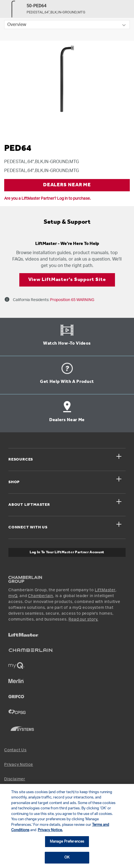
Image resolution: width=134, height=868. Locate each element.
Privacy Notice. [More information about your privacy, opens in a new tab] (50, 830)
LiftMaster (105, 590)
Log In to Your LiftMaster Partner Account (67, 552)
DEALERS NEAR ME (67, 185)
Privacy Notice (19, 765)
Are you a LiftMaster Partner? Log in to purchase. (47, 199)
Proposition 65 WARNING (72, 300)
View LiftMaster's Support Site (67, 280)
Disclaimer (15, 779)
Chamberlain (41, 596)
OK (67, 858)
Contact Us (15, 750)
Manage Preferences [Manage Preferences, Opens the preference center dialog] (67, 842)
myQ (13, 596)
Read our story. (83, 619)
